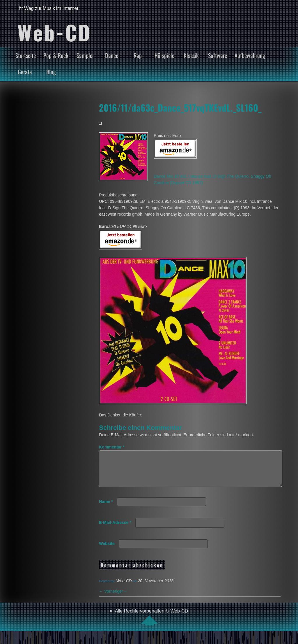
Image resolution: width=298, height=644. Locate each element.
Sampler (85, 55)
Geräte (25, 72)
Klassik (191, 55)
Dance (112, 55)
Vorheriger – (113, 598)
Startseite (26, 55)
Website (107, 550)
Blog (51, 72)
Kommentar (112, 447)
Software (218, 55)
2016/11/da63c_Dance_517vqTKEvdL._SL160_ (180, 108)
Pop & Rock (56, 55)
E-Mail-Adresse (115, 529)
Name (106, 508)
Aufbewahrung (250, 55)
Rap (138, 55)
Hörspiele (164, 55)
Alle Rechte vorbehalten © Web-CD (152, 624)
